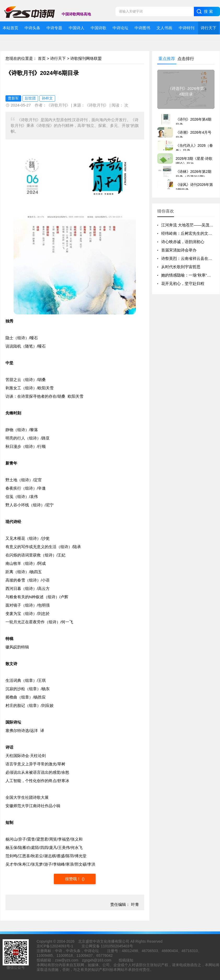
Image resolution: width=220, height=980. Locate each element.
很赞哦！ (73, 879)
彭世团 (30, 98)
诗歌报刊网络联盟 (86, 58)
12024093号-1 (62, 946)
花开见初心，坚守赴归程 (183, 283)
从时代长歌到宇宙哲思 (181, 267)
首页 (42, 58)
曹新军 (13, 98)
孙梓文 (47, 98)
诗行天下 (58, 58)
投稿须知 (126, 960)
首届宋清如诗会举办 (179, 250)
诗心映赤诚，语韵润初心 (183, 242)
